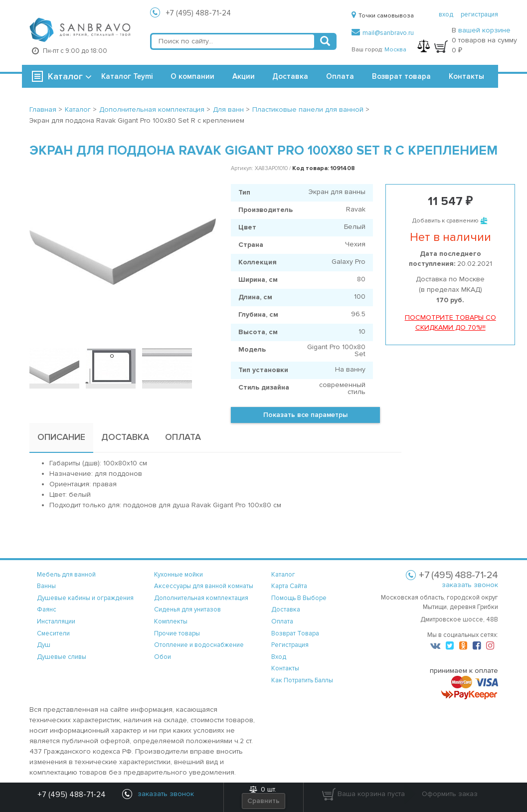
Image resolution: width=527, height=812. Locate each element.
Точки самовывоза (383, 16)
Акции (244, 76)
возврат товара (295, 633)
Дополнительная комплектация (201, 598)
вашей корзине (484, 30)
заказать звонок (470, 585)
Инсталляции (56, 621)
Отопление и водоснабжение (199, 645)
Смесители (53, 633)
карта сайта (289, 586)
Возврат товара (401, 76)
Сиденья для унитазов (187, 609)
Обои (163, 657)
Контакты (466, 76)
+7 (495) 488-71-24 (198, 13)
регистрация (479, 14)
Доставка (290, 76)
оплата (282, 621)
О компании (192, 76)
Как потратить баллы (302, 680)
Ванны (46, 586)
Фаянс (47, 609)
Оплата (340, 76)
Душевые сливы (62, 657)
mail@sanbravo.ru (383, 33)
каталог (283, 575)
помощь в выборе (299, 598)
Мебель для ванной (66, 575)
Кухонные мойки (178, 575)
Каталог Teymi (127, 76)
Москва (395, 50)
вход (446, 14)
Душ (44, 645)
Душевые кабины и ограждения (85, 598)
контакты (285, 668)
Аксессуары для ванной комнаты (204, 586)
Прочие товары (177, 633)
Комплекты (171, 621)
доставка (286, 609)
